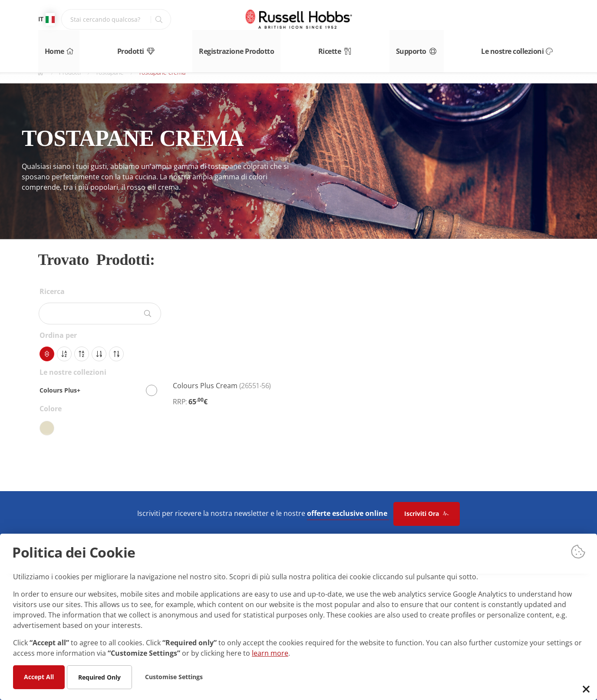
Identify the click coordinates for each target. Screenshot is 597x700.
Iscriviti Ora (427, 513)
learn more (270, 653)
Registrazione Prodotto (237, 47)
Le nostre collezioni (528, 47)
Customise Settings (174, 676)
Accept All (39, 676)
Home (51, 47)
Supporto (425, 47)
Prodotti (134, 47)
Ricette (338, 47)
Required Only (99, 677)
